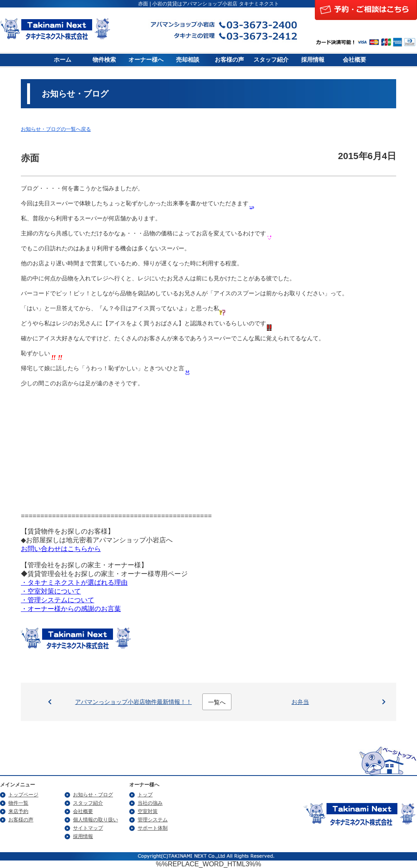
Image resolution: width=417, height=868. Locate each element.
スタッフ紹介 (271, 60)
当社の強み (150, 803)
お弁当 (300, 702)
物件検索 (104, 60)
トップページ (23, 795)
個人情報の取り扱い (95, 820)
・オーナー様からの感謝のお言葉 (71, 609)
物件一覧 (18, 803)
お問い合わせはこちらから (61, 549)
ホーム (63, 60)
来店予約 (18, 811)
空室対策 (148, 811)
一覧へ (217, 702)
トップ (145, 795)
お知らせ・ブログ (93, 795)
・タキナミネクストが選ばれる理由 (74, 582)
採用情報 (313, 60)
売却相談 (188, 60)
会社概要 (354, 60)
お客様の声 (229, 60)
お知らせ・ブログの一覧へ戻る (56, 129)
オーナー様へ (146, 60)
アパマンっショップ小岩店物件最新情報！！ (133, 702)
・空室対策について (51, 591)
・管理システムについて (58, 600)
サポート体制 (153, 828)
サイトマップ (88, 828)
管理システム (153, 820)
